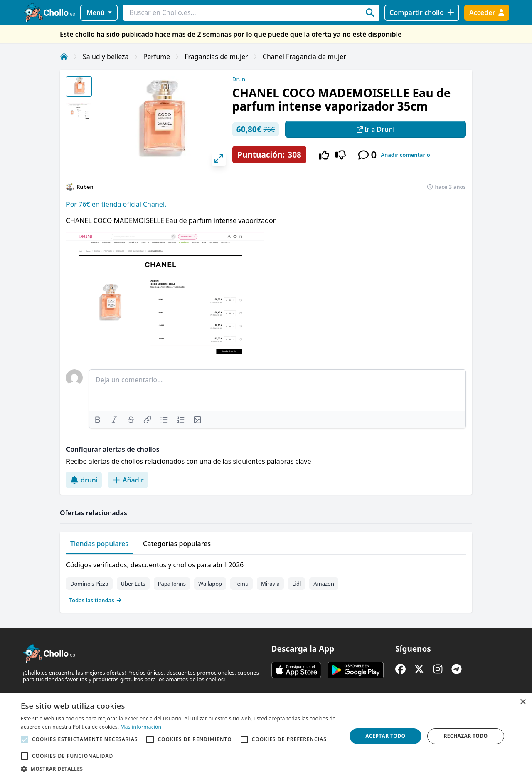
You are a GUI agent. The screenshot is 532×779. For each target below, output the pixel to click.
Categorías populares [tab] (177, 544)
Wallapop (210, 584)
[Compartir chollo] (422, 13)
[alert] (266, 736)
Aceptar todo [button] (385, 736)
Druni (240, 79)
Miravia (270, 584)
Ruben (85, 187)
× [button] (523, 702)
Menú (99, 12)
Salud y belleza (106, 57)
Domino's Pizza (89, 584)
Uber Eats (133, 584)
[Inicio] (64, 57)
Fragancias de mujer (216, 57)
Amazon (324, 584)
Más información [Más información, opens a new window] (141, 727)
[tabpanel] (266, 581)
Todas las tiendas (96, 600)
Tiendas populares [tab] (99, 544)
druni (84, 480)
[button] (179, 769)
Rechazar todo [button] (465, 736)
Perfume (157, 57)
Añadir (128, 480)
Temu (241, 584)
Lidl (297, 584)
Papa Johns (172, 584)
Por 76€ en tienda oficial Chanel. (116, 204)
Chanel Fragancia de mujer (304, 57)
